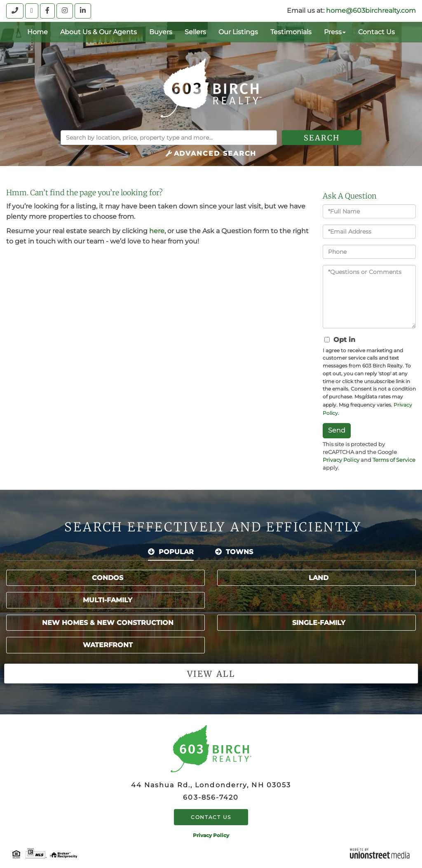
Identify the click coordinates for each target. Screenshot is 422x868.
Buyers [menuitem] (161, 32)
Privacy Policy (341, 460)
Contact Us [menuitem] (376, 32)
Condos (108, 578)
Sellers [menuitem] (195, 32)
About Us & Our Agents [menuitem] (98, 32)
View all (211, 674)
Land (319, 578)
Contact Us (211, 817)
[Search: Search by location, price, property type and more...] (169, 138)
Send (337, 430)
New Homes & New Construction (108, 623)
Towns (239, 552)
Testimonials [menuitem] (291, 32)
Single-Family (319, 623)
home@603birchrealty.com (371, 11)
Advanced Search (215, 153)
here (157, 231)
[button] (322, 138)
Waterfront (108, 645)
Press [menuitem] (335, 32)
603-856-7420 (211, 797)
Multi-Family (108, 600)
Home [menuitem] (38, 32)
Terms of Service (394, 460)
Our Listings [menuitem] (238, 32)
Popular (176, 552)
